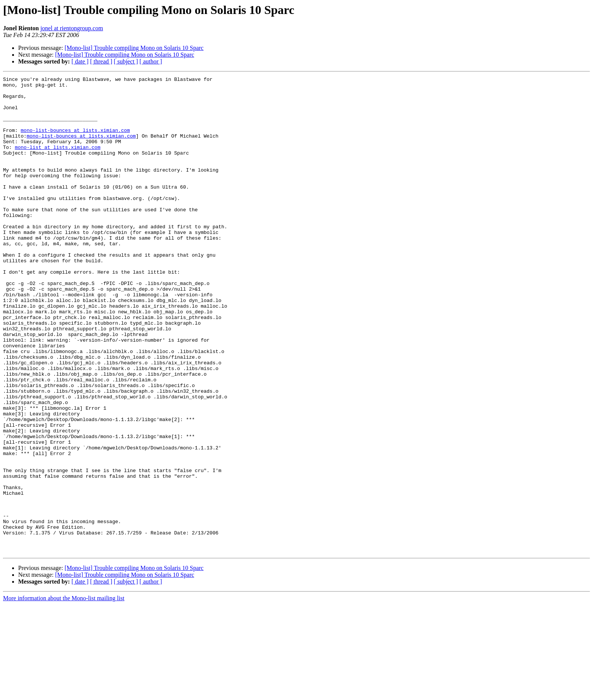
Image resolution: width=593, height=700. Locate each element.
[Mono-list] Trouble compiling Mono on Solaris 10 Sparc (134, 48)
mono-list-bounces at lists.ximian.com (75, 141)
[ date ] (80, 61)
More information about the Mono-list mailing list (64, 693)
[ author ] (151, 61)
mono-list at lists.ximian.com (57, 162)
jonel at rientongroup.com (72, 28)
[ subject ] (126, 61)
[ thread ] (101, 61)
